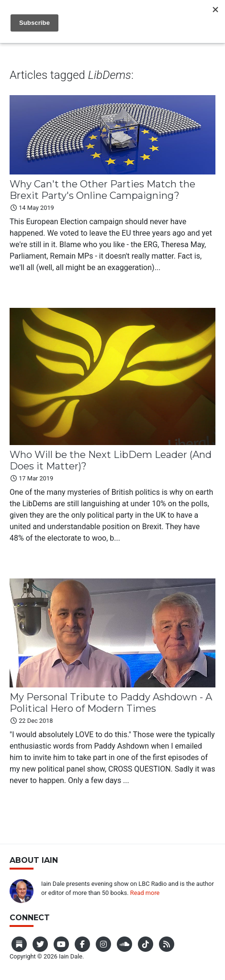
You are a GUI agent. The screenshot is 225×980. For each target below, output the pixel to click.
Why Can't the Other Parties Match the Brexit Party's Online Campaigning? (102, 190)
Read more (145, 893)
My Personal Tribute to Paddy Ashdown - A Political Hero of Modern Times (111, 703)
